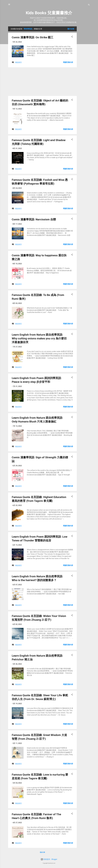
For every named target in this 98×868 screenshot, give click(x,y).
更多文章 (42, 852)
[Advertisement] (84, 54)
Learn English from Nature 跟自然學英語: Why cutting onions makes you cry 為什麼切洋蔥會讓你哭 (39, 338)
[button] (72, 37)
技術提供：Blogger (49, 859)
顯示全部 (71, 29)
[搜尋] (89, 5)
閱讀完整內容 (68, 62)
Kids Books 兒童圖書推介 (49, 13)
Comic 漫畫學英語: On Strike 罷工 (33, 37)
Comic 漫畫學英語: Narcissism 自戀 (34, 219)
